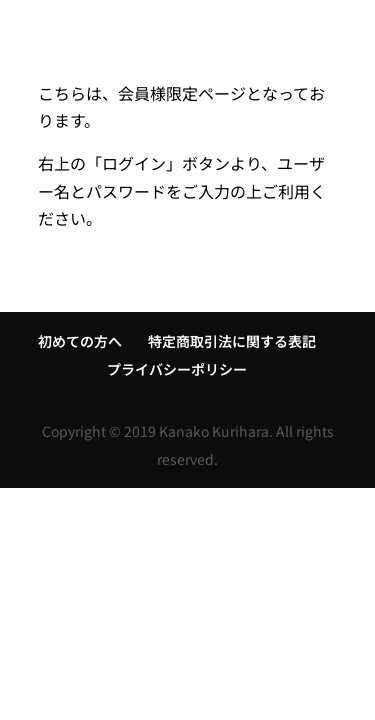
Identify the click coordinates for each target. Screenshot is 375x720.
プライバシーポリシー (177, 369)
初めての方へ (80, 341)
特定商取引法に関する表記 (232, 341)
